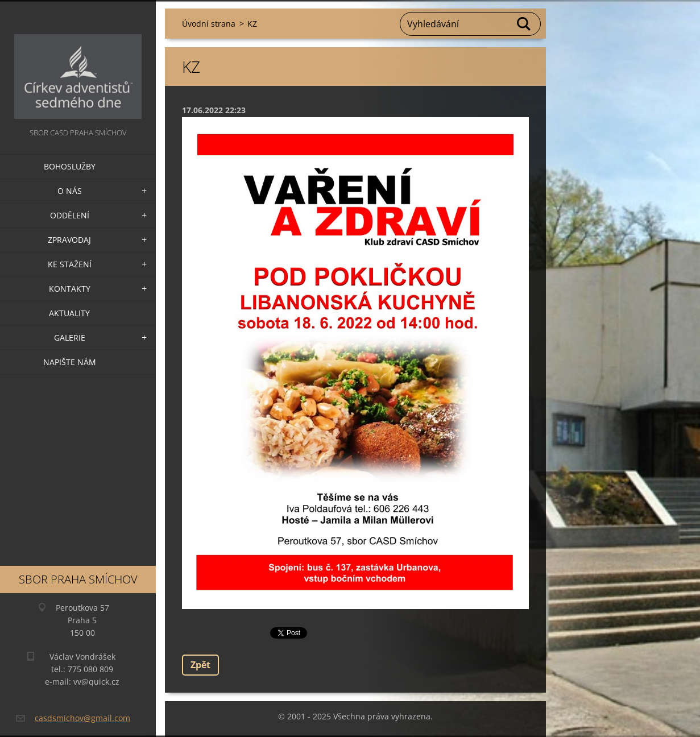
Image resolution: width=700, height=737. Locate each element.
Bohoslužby (70, 166)
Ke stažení (70, 264)
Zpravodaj (69, 240)
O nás (70, 191)
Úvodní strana (209, 24)
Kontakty (70, 289)
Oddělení (70, 215)
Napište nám (70, 362)
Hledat (524, 24)
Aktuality (69, 313)
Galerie (70, 338)
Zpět (200, 665)
